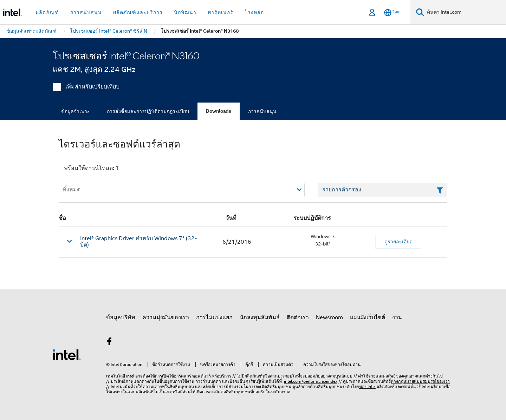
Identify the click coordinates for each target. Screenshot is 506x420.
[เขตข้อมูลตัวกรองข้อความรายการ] (382, 190)
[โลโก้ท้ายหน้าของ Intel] (67, 354)
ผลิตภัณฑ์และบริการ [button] (138, 12)
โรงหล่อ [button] (254, 12)
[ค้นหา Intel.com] (465, 12)
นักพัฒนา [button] (185, 12)
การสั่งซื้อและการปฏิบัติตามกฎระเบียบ (148, 111)
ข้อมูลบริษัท (121, 317)
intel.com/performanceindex (311, 381)
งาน (397, 317)
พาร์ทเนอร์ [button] (220, 12)
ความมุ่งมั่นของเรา (166, 317)
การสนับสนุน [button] (86, 12)
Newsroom (329, 317)
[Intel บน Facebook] (109, 343)
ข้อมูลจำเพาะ (76, 111)
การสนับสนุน (262, 111)
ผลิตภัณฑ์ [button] (47, 12)
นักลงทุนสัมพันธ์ (260, 317)
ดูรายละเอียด (398, 242)
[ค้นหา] (420, 12)
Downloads (219, 111)
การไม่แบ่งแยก (214, 317)
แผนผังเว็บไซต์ (368, 317)
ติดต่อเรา (298, 317)
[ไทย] (392, 12)
